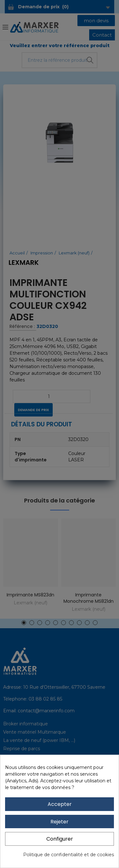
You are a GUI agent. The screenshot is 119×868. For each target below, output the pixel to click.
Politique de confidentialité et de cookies (69, 855)
